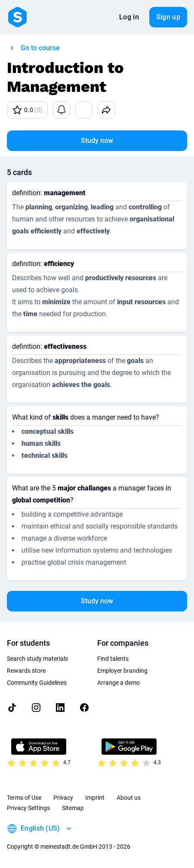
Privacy (63, 798)
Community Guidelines (37, 683)
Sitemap (73, 808)
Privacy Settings (28, 808)
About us (129, 798)
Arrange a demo (119, 683)
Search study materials (37, 659)
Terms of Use (24, 798)
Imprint (95, 798)
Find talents (113, 659)
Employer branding (122, 671)
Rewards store (26, 671)
